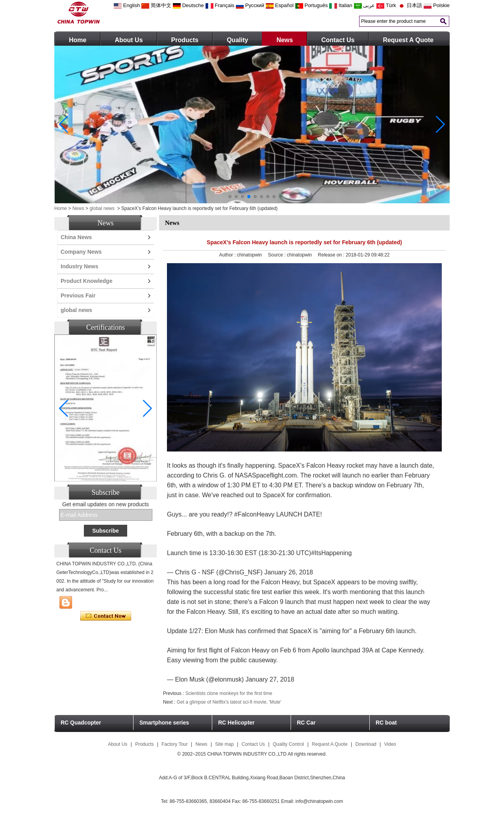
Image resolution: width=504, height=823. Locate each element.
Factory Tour (174, 744)
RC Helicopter (236, 723)
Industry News (80, 266)
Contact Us (338, 40)
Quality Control (288, 744)
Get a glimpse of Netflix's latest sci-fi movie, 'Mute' (229, 702)
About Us (129, 40)
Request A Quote (408, 40)
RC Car (306, 723)
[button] (230, 197)
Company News (81, 252)
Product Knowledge (86, 281)
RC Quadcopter (81, 723)
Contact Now (106, 616)
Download (366, 744)
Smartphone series (164, 723)
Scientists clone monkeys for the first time (229, 693)
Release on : (332, 255)
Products (185, 40)
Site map (224, 744)
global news (102, 208)
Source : (278, 255)
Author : (228, 255)
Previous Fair (78, 295)
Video (390, 744)
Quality (237, 40)
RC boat (386, 723)
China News (76, 237)
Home (78, 40)
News (285, 40)
